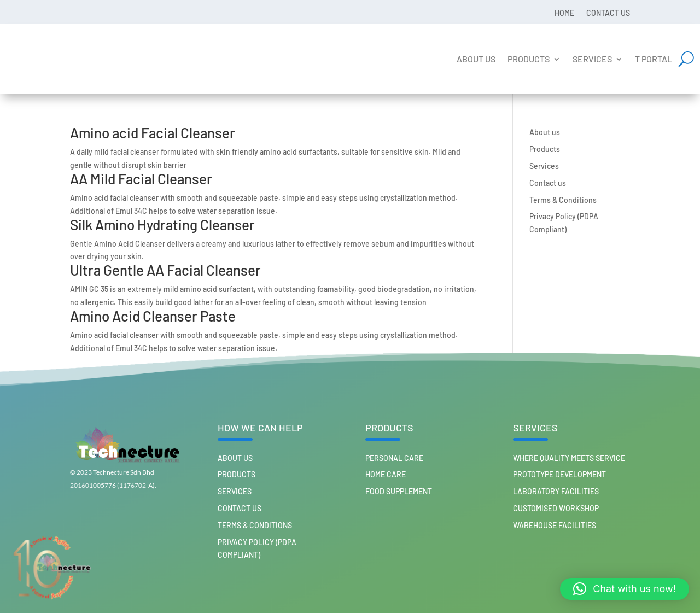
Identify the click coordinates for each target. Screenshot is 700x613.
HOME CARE (386, 474)
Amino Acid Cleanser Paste (153, 316)
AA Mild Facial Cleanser (141, 179)
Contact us (608, 13)
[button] (625, 589)
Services (592, 59)
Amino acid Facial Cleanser (153, 133)
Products (529, 59)
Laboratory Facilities (556, 491)
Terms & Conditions (563, 200)
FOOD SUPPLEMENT (399, 491)
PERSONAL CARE (394, 458)
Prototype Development (559, 474)
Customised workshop (556, 508)
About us (476, 59)
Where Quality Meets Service (569, 458)
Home (564, 13)
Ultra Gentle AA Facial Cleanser (165, 270)
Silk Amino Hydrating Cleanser (162, 224)
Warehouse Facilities (555, 525)
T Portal (654, 59)
